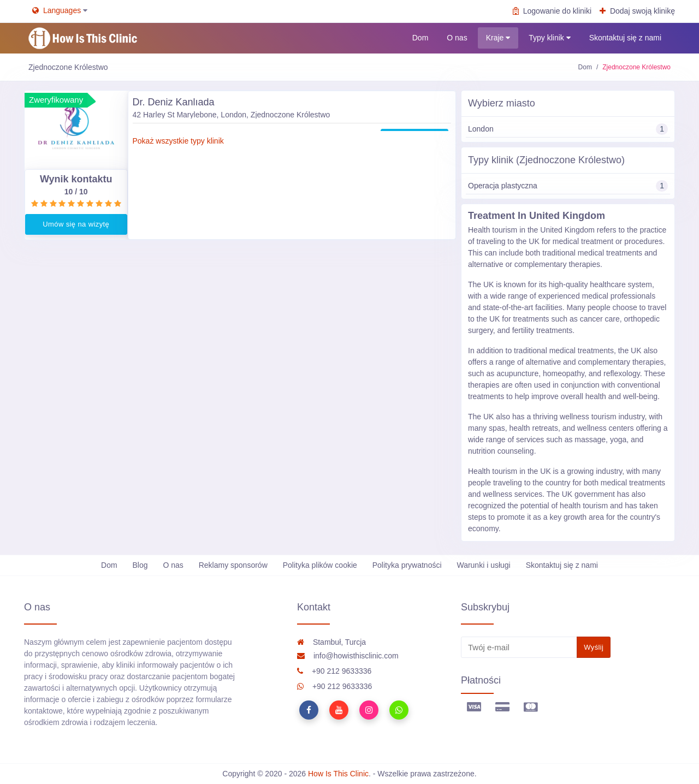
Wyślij (594, 647)
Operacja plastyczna (568, 186)
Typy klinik (549, 38)
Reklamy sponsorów (233, 565)
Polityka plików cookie (320, 565)
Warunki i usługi (483, 565)
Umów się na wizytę (76, 224)
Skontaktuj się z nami (625, 38)
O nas (457, 38)
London (568, 129)
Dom (420, 38)
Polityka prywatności (407, 565)
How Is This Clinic (338, 774)
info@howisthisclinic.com (348, 656)
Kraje (498, 38)
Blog (140, 565)
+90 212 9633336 (334, 671)
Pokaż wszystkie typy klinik (178, 141)
